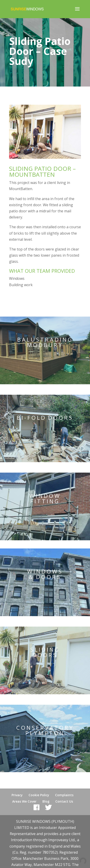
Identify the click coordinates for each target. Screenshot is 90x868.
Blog (46, 801)
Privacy (17, 795)
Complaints (64, 795)
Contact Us (64, 801)
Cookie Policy (39, 795)
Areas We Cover (24, 801)
